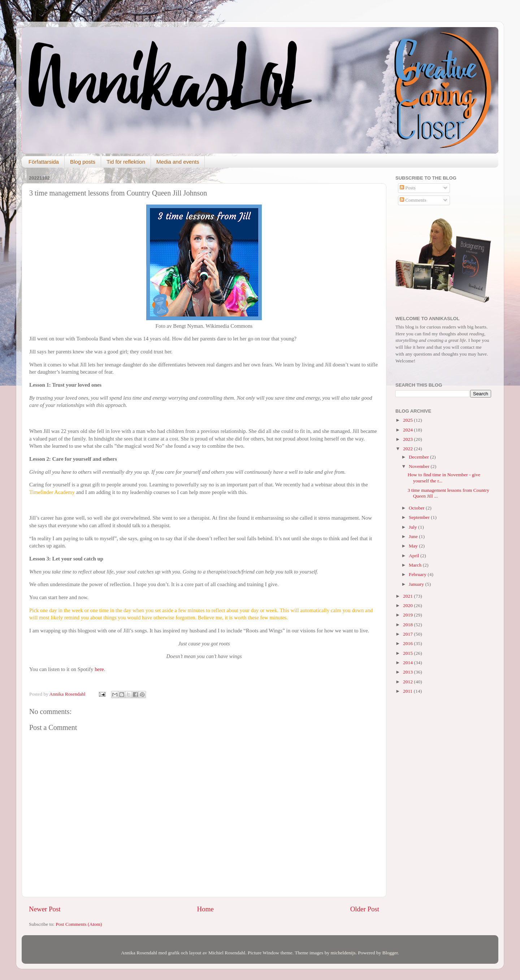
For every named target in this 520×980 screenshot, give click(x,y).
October (417, 508)
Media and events (178, 162)
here (98, 669)
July (413, 527)
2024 (408, 430)
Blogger (390, 953)
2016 (408, 643)
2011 (408, 691)
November (420, 466)
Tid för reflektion (126, 162)
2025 (408, 420)
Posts (408, 188)
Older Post (365, 909)
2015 (408, 653)
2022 (408, 449)
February (418, 574)
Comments (413, 200)
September (420, 517)
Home (205, 909)
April (415, 556)
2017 (408, 634)
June (414, 536)
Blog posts (83, 162)
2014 (408, 663)
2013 (408, 672)
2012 (408, 682)
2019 (408, 615)
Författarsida (44, 162)
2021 (408, 596)
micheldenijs (343, 953)
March (416, 565)
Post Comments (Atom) (79, 924)
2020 (408, 605)
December (419, 457)
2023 (408, 439)
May (414, 546)
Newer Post (45, 909)
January (417, 584)
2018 (408, 625)
